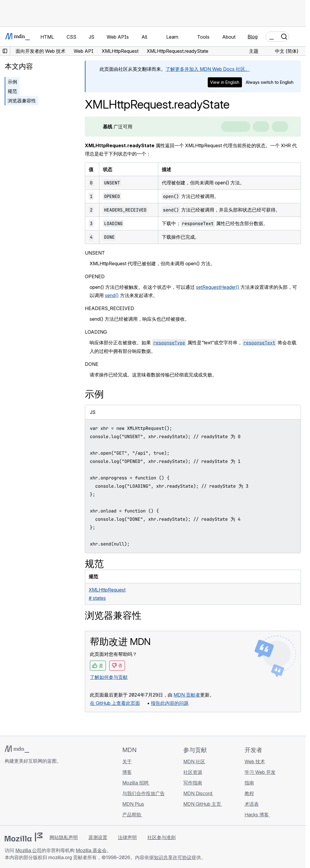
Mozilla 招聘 (136, 783)
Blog (253, 37)
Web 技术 (255, 761)
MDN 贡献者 (187, 695)
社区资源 (193, 772)
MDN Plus (133, 804)
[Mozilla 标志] (24, 837)
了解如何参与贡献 (109, 677)
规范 (12, 91)
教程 (249, 793)
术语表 (252, 804)
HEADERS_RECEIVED (109, 308)
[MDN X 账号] (29, 796)
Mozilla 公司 (28, 850)
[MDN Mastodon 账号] (40, 796)
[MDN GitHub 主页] (8, 796)
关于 (127, 761)
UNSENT (95, 253)
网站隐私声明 (64, 837)
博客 (127, 772)
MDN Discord (198, 793)
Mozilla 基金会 (91, 850)
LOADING (96, 332)
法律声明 (127, 837)
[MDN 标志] (17, 749)
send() (112, 295)
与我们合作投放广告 (144, 793)
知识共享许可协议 (173, 857)
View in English (225, 82)
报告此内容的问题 (170, 703)
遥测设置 (98, 837)
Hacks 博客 (257, 815)
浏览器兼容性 (22, 101)
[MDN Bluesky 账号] (19, 796)
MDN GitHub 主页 (203, 804)
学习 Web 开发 (260, 772)
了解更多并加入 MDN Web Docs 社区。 (208, 69)
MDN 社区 (194, 761)
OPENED (95, 276)
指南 (249, 783)
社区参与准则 (161, 837)
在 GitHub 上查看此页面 (115, 703)
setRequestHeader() (218, 287)
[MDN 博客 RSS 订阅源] (51, 796)
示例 (12, 82)
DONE (92, 364)
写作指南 (193, 783)
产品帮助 (132, 815)
